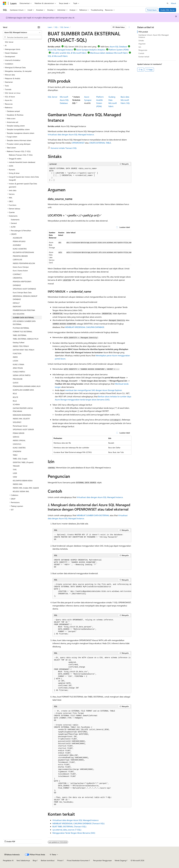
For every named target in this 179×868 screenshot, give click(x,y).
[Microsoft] (5, 3)
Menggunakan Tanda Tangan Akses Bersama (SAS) (74, 833)
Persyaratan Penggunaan (102, 860)
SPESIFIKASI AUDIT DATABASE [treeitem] (24, 289)
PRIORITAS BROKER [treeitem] (20, 256)
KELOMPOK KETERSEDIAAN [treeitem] (23, 252)
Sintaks (141, 40)
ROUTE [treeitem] (15, 397)
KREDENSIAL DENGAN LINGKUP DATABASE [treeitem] (25, 298)
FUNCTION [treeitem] (17, 353)
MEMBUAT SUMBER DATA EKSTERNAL (93, 515)
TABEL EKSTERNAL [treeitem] (20, 335)
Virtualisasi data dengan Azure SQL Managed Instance (71, 134)
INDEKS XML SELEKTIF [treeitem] (21, 419)
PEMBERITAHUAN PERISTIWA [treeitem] (24, 310)
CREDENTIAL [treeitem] (18, 278)
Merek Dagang (120, 860)
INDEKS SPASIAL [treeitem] (19, 440)
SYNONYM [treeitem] (17, 451)
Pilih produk (143, 32)
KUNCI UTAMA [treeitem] (18, 364)
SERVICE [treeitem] (16, 437)
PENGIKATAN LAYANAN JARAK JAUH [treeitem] (27, 386)
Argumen (142, 44)
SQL (56, 27)
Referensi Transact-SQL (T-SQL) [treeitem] (21, 155)
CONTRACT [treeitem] (17, 274)
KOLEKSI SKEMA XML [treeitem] (21, 491)
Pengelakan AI (8, 860)
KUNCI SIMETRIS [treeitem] (19, 448)
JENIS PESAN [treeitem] (18, 368)
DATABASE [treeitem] (17, 285)
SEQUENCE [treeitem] (17, 422)
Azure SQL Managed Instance (60, 50)
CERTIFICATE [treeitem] (17, 260)
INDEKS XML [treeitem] (18, 484)
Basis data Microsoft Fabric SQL (125, 100)
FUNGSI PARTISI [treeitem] (19, 372)
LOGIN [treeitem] (15, 361)
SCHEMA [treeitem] (16, 404)
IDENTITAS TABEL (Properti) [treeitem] (23, 462)
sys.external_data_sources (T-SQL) (67, 830)
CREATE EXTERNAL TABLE (100, 143)
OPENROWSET (78, 143)
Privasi (60, 860)
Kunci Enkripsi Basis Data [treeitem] (22, 292)
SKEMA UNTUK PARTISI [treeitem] (22, 375)
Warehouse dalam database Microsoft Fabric (109, 53)
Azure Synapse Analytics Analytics (91, 50)
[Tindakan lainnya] (129, 27)
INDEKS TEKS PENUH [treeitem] (21, 346)
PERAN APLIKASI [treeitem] (19, 241)
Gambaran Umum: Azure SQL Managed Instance (154, 36)
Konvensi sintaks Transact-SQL (64, 148)
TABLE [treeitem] (15, 455)
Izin (140, 47)
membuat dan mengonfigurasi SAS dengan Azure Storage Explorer (94, 390)
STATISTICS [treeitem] (17, 444)
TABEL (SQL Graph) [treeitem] (20, 459)
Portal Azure (152, 10)
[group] (90, 248)
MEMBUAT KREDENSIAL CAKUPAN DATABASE (85, 327)
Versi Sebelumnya (23, 860)
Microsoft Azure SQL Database (64, 100)
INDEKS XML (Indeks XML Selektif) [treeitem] (26, 488)
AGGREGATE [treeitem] (17, 238)
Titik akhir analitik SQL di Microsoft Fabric (69, 53)
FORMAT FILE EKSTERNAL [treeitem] (23, 332)
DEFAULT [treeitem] (16, 303)
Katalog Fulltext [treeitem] (19, 342)
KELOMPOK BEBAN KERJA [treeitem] (23, 481)
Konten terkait (144, 57)
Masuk (174, 3)
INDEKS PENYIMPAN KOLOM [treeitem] (24, 263)
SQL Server (65, 27)
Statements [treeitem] (15, 220)
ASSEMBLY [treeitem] (17, 245)
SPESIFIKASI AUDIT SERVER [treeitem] (23, 429)
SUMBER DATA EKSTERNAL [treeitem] (23, 317)
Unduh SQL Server (168, 10)
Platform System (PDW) (119, 50)
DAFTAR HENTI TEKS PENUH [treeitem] (24, 350)
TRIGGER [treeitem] (16, 466)
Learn (50, 27)
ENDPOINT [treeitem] (17, 307)
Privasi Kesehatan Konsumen (78, 860)
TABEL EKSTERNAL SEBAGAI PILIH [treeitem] (26, 339)
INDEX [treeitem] (15, 357)
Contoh (141, 53)
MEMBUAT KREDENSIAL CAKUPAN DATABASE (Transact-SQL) (79, 823)
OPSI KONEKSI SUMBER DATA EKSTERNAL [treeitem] (24, 323)
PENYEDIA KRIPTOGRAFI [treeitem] (22, 282)
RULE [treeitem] (15, 401)
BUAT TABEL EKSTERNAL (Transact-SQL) (69, 826)
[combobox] (22, 32)
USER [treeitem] (15, 473)
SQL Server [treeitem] (9, 42)
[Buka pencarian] (168, 3)
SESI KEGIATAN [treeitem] (19, 314)
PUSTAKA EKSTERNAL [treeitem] (21, 328)
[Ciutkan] (39, 27)
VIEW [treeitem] (15, 477)
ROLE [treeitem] (15, 393)
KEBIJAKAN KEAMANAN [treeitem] (22, 415)
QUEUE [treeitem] (16, 383)
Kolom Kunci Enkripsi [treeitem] (21, 267)
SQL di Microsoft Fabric (58, 56)
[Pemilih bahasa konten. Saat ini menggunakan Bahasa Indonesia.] (12, 855)
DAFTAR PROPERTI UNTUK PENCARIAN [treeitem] (23, 410)
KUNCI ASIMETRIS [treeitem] (20, 249)
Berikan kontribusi (48, 860)
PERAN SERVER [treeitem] (19, 433)
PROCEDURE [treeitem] (18, 379)
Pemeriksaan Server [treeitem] (20, 426)
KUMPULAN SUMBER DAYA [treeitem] (23, 390)
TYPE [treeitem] (15, 470)
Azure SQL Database (118, 46)
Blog (34, 860)
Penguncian (143, 50)
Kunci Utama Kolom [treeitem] (20, 271)
